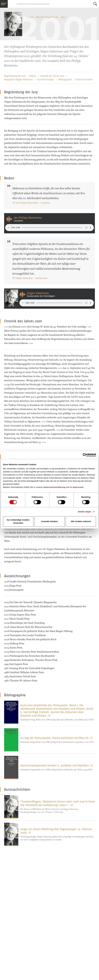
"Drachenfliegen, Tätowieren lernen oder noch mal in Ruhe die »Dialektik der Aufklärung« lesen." (58, 803)
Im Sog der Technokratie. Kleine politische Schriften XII (55, 738)
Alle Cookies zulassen (81, 521)
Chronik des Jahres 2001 (53, 76)
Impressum (78, 487)
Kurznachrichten (84, 80)
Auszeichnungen (46, 80)
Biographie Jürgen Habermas (19, 80)
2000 (30, 17)
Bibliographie (65, 80)
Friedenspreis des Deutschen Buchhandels (12, 4)
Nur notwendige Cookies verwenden (18, 521)
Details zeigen (84, 512)
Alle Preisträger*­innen (47, 17)
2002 (64, 17)
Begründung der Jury (15, 76)
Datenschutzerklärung (54, 487)
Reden (33, 76)
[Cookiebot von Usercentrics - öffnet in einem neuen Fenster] (85, 455)
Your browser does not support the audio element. (49, 228)
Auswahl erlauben (49, 521)
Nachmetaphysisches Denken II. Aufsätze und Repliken (55, 765)
